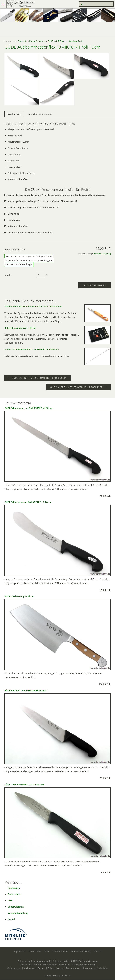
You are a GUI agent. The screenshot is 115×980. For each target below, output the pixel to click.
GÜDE (50, 41)
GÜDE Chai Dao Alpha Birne (19, 596)
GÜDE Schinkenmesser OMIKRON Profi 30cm (28, 408)
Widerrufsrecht (16, 907)
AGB (10, 900)
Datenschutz (15, 894)
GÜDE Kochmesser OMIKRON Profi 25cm (26, 690)
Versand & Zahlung (102, 254)
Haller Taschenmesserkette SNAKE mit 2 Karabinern (32, 349)
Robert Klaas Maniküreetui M (20, 328)
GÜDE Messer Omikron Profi (69, 41)
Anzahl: (8, 275)
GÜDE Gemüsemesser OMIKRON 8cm (24, 785)
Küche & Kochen (37, 41)
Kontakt (12, 919)
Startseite (22, 41)
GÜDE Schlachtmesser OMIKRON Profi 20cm (28, 502)
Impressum (14, 888)
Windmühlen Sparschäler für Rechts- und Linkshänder (33, 306)
